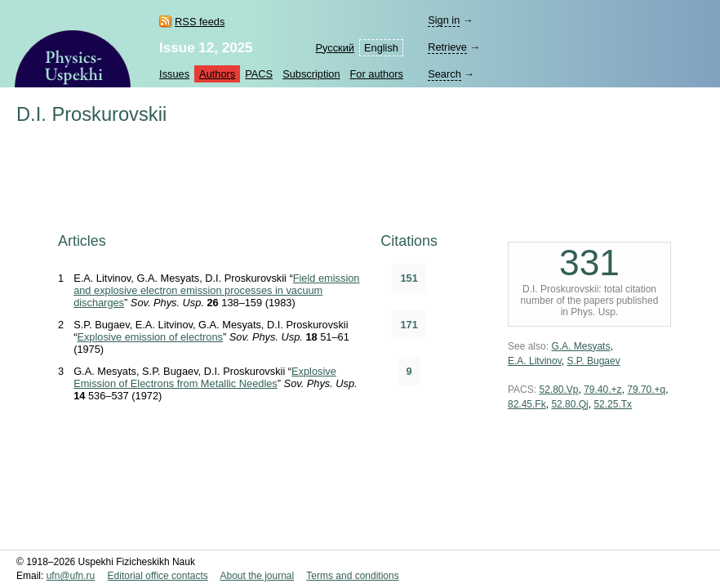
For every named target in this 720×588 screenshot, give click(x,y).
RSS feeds (200, 22)
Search (444, 74)
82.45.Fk (527, 404)
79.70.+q (646, 390)
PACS (259, 74)
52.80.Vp (558, 390)
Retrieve (447, 47)
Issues (174, 74)
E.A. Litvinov (535, 361)
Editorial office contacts (158, 576)
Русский (335, 48)
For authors (377, 74)
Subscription (311, 74)
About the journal (257, 576)
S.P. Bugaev (593, 361)
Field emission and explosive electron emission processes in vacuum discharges (216, 290)
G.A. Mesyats (580, 346)
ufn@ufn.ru (71, 576)
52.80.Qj (569, 404)
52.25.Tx (613, 404)
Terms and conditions (352, 576)
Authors (217, 74)
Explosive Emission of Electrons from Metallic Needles (205, 377)
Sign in (444, 20)
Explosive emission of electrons (150, 337)
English (381, 48)
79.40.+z (602, 390)
